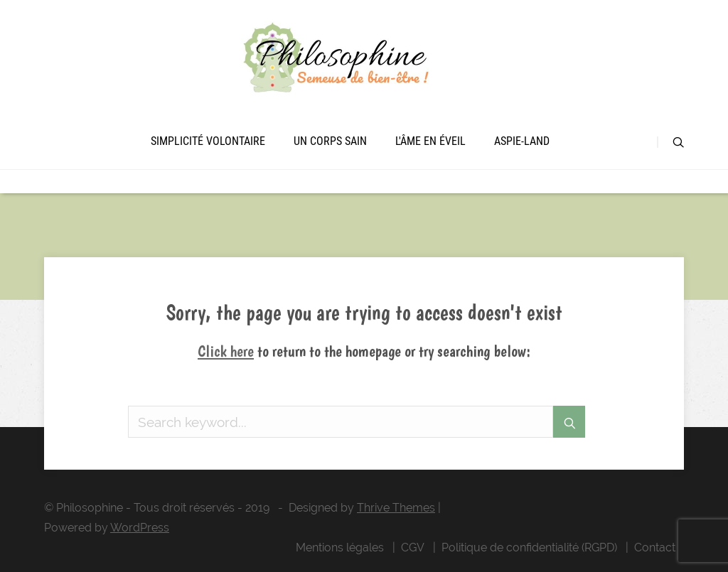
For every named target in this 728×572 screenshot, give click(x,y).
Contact (655, 547)
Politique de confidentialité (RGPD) (529, 547)
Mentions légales (340, 547)
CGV (413, 547)
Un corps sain (330, 141)
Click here (226, 351)
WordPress (140, 528)
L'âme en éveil (430, 141)
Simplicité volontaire (208, 141)
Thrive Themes (396, 508)
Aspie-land (522, 141)
